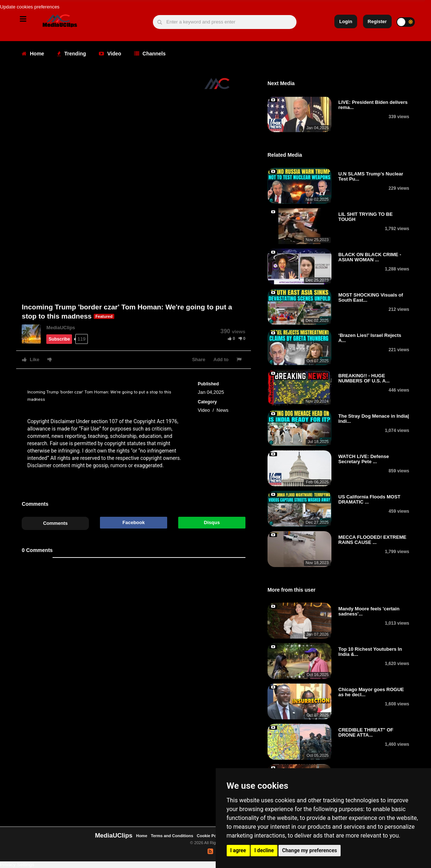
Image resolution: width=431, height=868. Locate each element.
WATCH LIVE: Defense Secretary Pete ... (364, 459)
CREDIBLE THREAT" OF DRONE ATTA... (366, 732)
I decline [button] (264, 850)
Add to (221, 359)
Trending (71, 54)
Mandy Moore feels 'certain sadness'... (369, 611)
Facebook (134, 522)
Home (33, 54)
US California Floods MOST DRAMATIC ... (369, 499)
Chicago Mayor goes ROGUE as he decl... (371, 692)
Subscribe (59, 339)
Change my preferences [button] (310, 850)
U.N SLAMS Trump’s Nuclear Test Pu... (371, 176)
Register (377, 21)
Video (110, 54)
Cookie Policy (211, 836)
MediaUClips (61, 328)
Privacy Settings (17, 865)
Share (199, 359)
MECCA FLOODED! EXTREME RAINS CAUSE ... (372, 540)
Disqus (212, 522)
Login (346, 21)
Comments (55, 523)
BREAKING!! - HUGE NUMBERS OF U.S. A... (364, 378)
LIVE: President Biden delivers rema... (373, 105)
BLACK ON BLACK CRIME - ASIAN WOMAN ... (370, 257)
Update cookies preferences (30, 7)
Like (31, 359)
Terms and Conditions (172, 836)
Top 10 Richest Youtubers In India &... (370, 652)
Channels (150, 54)
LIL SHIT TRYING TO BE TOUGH (366, 217)
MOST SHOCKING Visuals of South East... (371, 297)
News (222, 410)
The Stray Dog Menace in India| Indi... (374, 419)
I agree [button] (238, 850)
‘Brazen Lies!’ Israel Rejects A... (370, 338)
